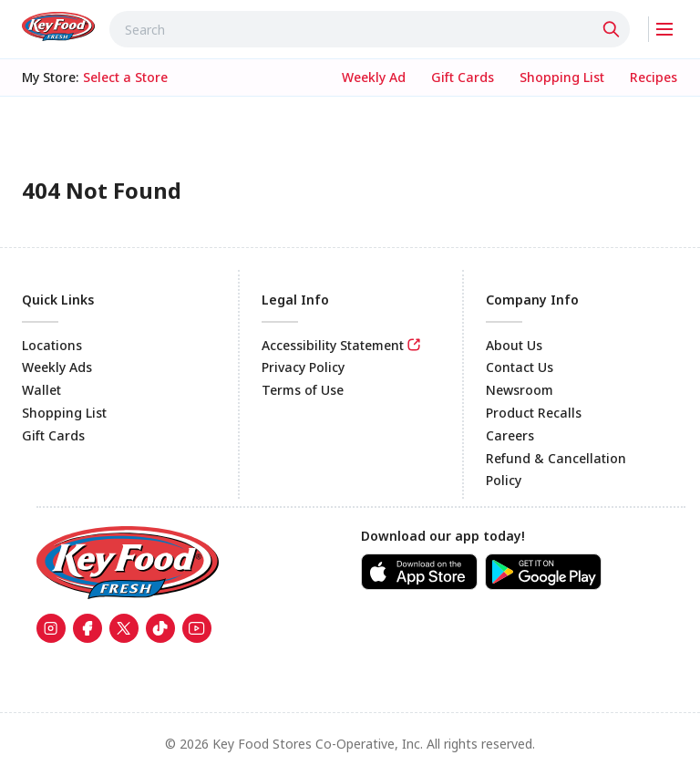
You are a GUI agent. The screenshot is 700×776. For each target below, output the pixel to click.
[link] (58, 26)
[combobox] (370, 29)
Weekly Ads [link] (57, 367)
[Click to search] (613, 29)
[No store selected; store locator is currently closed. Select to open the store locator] (125, 78)
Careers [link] (510, 435)
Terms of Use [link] (303, 390)
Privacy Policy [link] (303, 367)
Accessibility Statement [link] (333, 345)
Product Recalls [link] (534, 413)
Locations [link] (52, 345)
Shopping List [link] (64, 413)
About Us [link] (514, 345)
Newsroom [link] (520, 390)
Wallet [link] (41, 390)
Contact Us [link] (520, 367)
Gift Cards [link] (53, 435)
